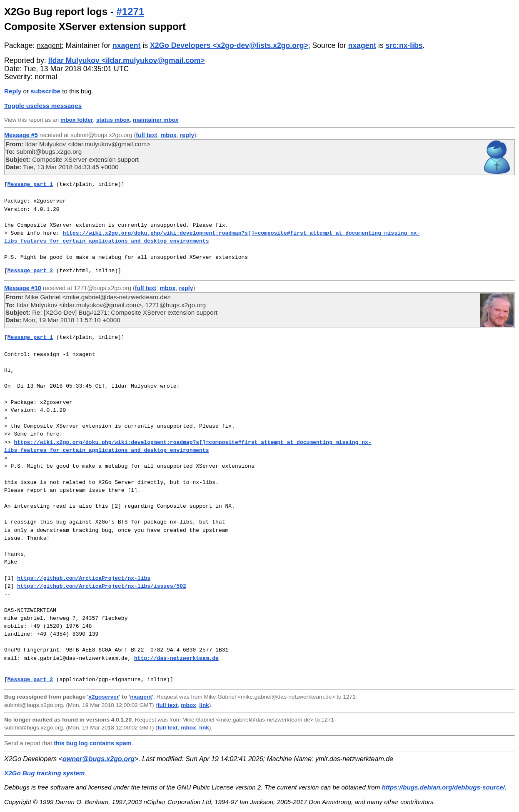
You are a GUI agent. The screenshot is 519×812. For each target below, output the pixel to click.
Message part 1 (30, 184)
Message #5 (21, 135)
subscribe (45, 91)
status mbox (113, 120)
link (204, 705)
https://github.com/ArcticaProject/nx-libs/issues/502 (102, 586)
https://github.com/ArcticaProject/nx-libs (84, 578)
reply (187, 135)
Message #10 (23, 288)
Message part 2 (30, 271)
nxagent (49, 46)
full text (146, 135)
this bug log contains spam (92, 743)
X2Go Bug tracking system (44, 773)
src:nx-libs (404, 45)
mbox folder (77, 120)
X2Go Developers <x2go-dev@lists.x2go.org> (229, 45)
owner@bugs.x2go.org (99, 759)
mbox (168, 135)
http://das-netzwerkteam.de (176, 658)
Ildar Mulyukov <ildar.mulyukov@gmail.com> (127, 60)
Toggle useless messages (43, 106)
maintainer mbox (156, 120)
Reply (13, 91)
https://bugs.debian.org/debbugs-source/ (443, 787)
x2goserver (104, 697)
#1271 (130, 11)
